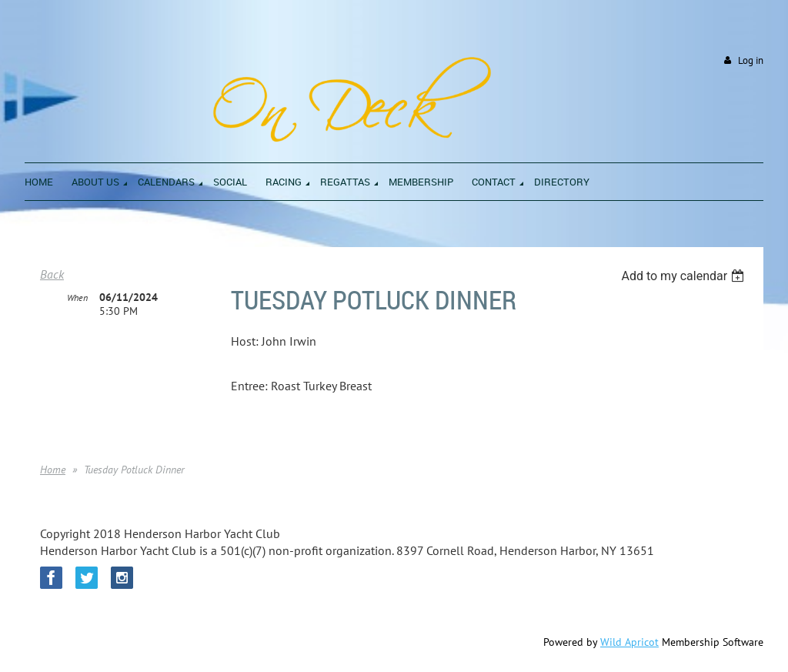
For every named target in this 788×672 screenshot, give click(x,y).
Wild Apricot (629, 642)
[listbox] (684, 276)
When (77, 298)
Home (53, 470)
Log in (751, 60)
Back (52, 274)
